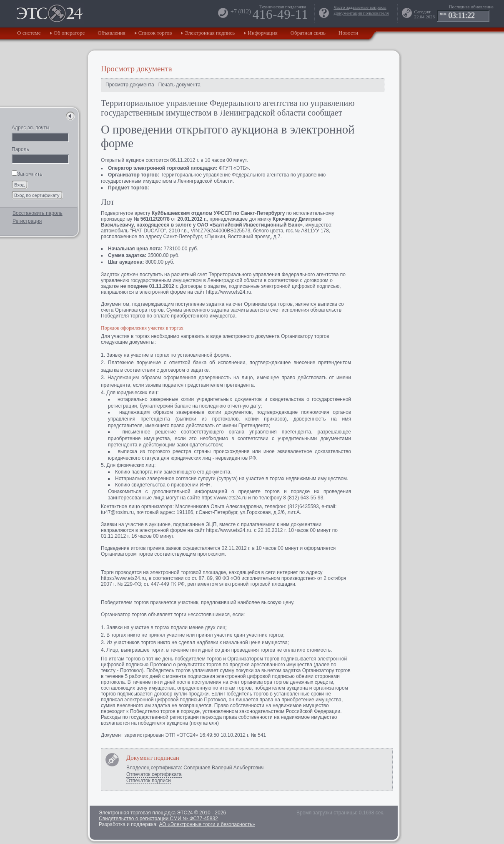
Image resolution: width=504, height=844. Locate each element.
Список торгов (155, 33)
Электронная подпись (210, 33)
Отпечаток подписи (149, 781)
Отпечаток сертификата (154, 774)
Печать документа (179, 85)
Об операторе (69, 33)
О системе (29, 33)
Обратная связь (308, 33)
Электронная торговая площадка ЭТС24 (146, 813)
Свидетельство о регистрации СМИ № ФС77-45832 (158, 819)
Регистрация (27, 221)
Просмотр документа (130, 85)
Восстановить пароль (38, 213)
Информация (262, 33)
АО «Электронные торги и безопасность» (207, 824)
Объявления (112, 33)
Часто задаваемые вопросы (360, 7)
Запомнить (27, 174)
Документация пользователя (361, 13)
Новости (348, 33)
